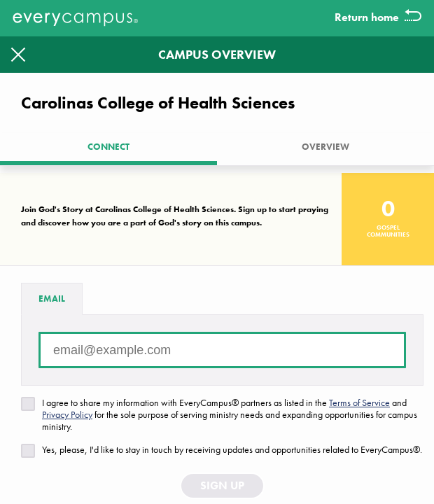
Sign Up (222, 485)
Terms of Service (359, 402)
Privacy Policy (67, 414)
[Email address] (222, 350)
